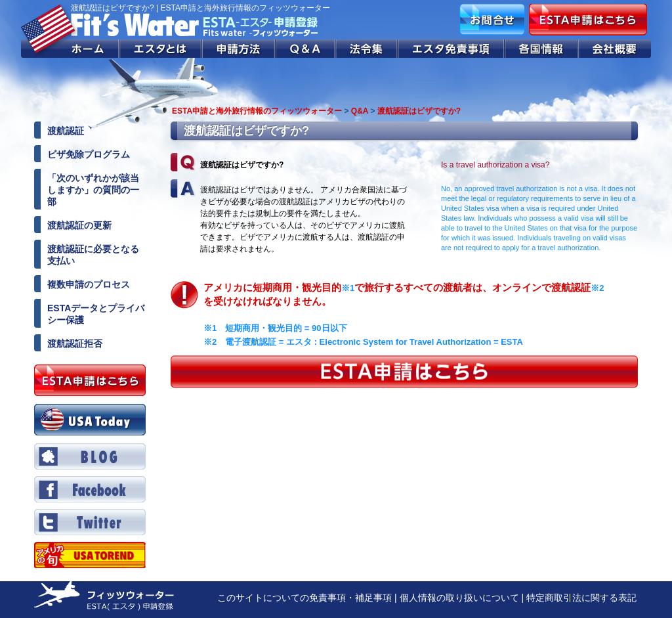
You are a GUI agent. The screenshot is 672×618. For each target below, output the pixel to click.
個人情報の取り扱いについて (459, 598)
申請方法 (239, 49)
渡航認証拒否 (75, 343)
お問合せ (492, 20)
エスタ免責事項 (451, 49)
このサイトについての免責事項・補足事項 (304, 598)
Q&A (306, 49)
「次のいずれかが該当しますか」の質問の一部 (93, 190)
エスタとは (161, 49)
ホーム (70, 49)
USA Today (90, 420)
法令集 (367, 49)
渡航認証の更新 (79, 225)
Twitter (90, 522)
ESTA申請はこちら (588, 20)
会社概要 (615, 49)
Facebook (90, 489)
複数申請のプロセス (89, 284)
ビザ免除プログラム (89, 154)
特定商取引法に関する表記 (581, 598)
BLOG (90, 456)
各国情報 (541, 49)
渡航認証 (66, 131)
